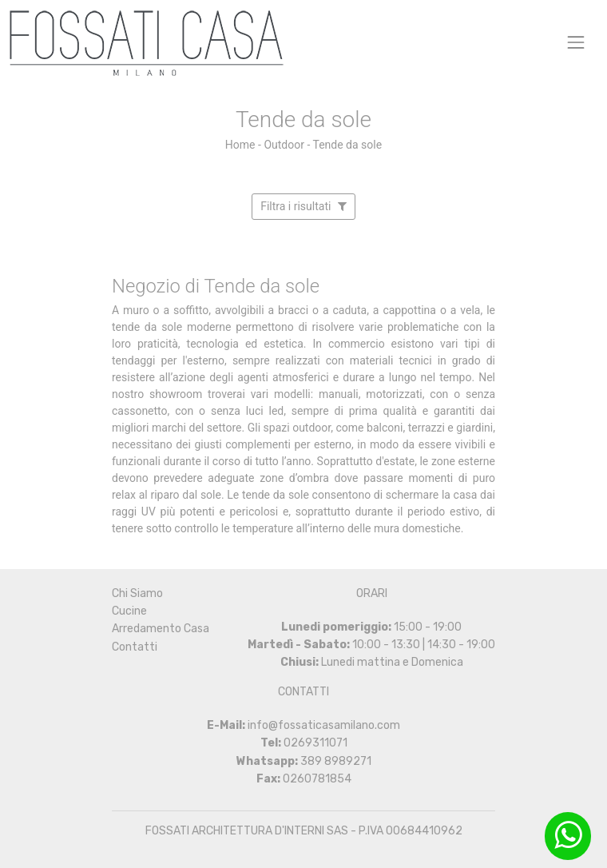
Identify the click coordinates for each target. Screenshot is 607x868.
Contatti (135, 647)
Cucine (129, 611)
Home (240, 145)
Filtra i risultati (303, 206)
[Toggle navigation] (576, 42)
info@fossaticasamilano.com (324, 725)
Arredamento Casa (161, 629)
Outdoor (284, 145)
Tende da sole (347, 145)
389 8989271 (336, 761)
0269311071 (315, 743)
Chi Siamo (137, 593)
